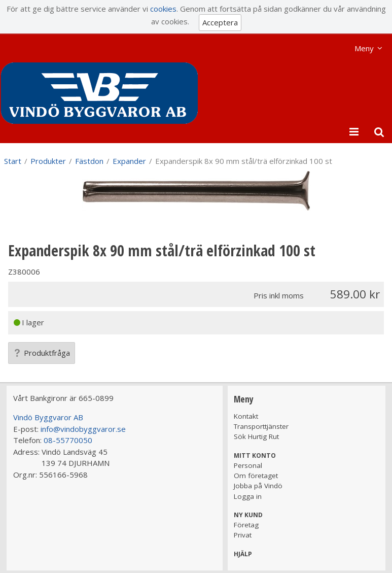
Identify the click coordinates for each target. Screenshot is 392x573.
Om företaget (256, 476)
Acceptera (220, 22)
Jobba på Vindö (258, 486)
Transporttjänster (261, 426)
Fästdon (89, 161)
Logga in (248, 496)
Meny (364, 48)
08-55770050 (68, 440)
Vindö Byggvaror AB (48, 417)
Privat (243, 535)
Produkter (48, 161)
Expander (129, 161)
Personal (248, 465)
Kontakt (246, 416)
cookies (163, 9)
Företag (246, 525)
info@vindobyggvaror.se (83, 429)
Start (13, 161)
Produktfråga (42, 353)
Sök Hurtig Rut (256, 436)
